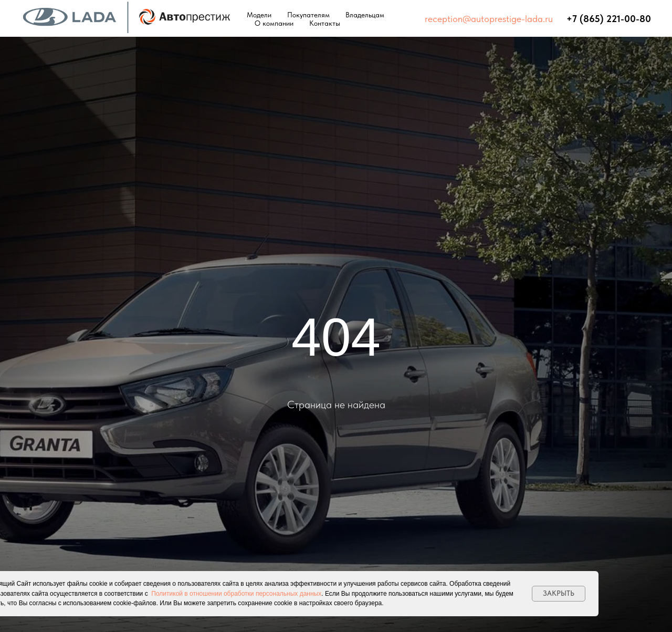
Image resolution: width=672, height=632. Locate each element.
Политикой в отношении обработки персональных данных (236, 594)
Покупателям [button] (308, 15)
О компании (274, 23)
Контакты (325, 23)
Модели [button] (259, 15)
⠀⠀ (560, 19)
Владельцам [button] (365, 15)
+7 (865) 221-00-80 (609, 19)
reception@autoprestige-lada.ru (489, 19)
